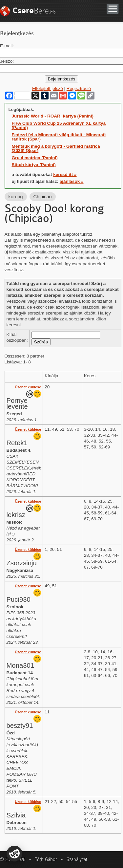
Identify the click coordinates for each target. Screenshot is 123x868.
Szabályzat (77, 859)
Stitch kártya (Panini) (34, 165)
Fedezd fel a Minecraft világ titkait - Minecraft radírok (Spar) (59, 137)
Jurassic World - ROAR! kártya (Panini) (53, 116)
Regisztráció (79, 88)
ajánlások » (72, 181)
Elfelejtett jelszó (48, 88)
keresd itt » (65, 174)
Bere (34, 11)
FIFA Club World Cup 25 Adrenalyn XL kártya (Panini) (59, 126)
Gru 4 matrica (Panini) (35, 158)
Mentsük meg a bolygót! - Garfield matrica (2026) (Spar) (56, 149)
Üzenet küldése (28, 387)
